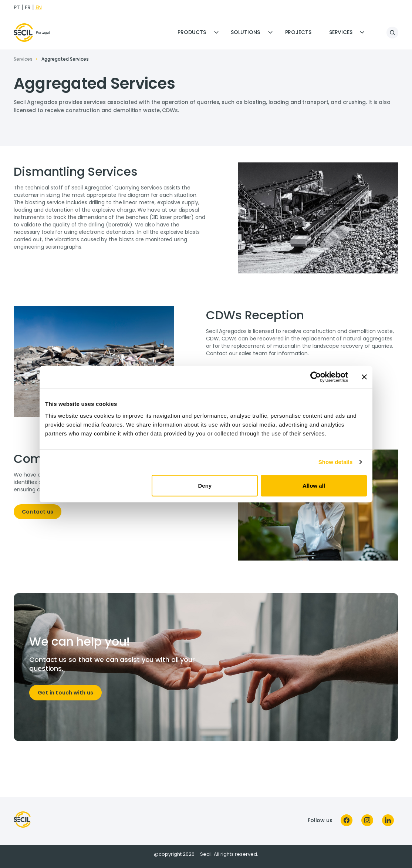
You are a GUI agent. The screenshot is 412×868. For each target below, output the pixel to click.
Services (341, 32)
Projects (298, 32)
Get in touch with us (65, 693)
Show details (336, 462)
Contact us (38, 512)
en (39, 7)
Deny (205, 485)
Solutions (245, 32)
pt (17, 7)
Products (192, 32)
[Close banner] (364, 377)
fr (28, 7)
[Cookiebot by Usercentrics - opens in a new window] (316, 377)
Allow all (314, 485)
